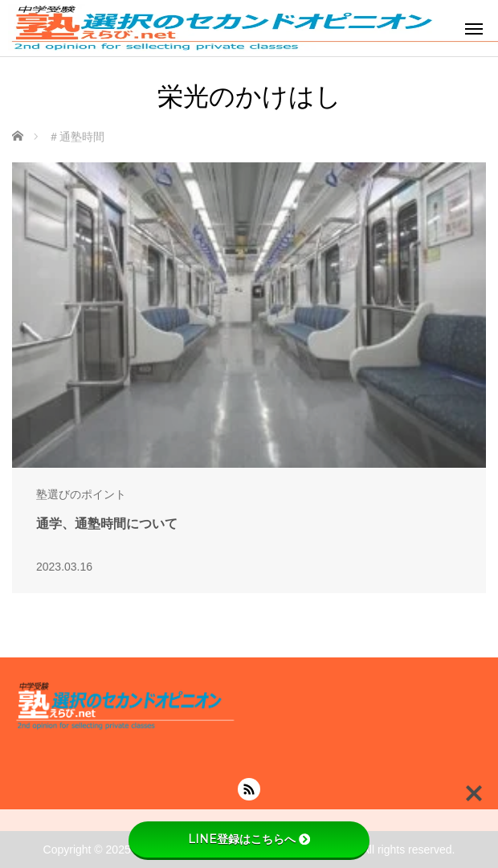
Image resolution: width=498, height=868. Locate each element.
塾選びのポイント (81, 494)
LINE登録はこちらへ (249, 839)
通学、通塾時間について (107, 524)
